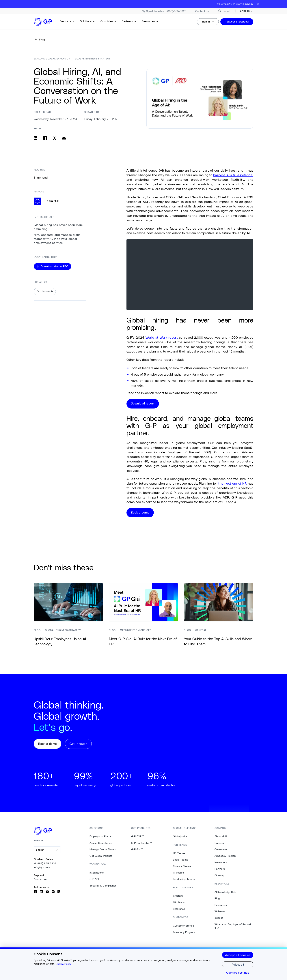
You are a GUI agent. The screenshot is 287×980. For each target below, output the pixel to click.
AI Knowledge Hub (225, 892)
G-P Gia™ (137, 849)
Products (67, 21)
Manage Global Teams (103, 849)
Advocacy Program (184, 932)
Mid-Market (180, 902)
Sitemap (219, 875)
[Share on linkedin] (36, 138)
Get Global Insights (101, 856)
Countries (109, 21)
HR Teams (179, 853)
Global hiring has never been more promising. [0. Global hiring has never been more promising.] (58, 227)
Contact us (40, 879)
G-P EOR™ (138, 836)
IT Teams (178, 873)
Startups (178, 896)
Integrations (97, 873)
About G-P (221, 836)
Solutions (88, 21)
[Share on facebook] (45, 138)
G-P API (94, 879)
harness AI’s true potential (233, 175)
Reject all (238, 964)
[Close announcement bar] (258, 4)
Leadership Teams (184, 879)
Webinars (220, 911)
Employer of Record (101, 836)
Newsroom (221, 862)
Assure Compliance (101, 843)
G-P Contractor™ (141, 843)
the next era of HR (232, 483)
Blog (217, 898)
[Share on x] (55, 138)
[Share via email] (64, 138)
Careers (219, 843)
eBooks (219, 918)
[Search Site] (224, 11)
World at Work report (162, 337)
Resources (150, 21)
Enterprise (179, 909)
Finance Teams (182, 866)
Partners (129, 21)
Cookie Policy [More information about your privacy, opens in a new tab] (64, 964)
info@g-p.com (42, 867)
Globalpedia (180, 836)
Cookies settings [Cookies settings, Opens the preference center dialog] (238, 972)
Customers (221, 849)
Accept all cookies (238, 955)
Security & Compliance (103, 886)
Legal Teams (180, 860)
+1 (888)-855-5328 (45, 863)
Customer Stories (183, 926)
